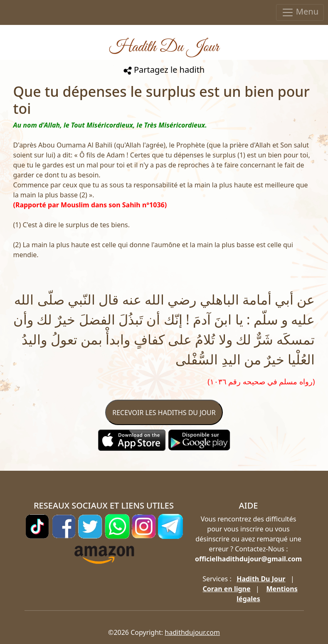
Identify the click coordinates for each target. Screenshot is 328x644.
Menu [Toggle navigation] (300, 12)
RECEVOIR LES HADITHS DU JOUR (164, 413)
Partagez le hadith (164, 70)
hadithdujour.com (192, 632)
